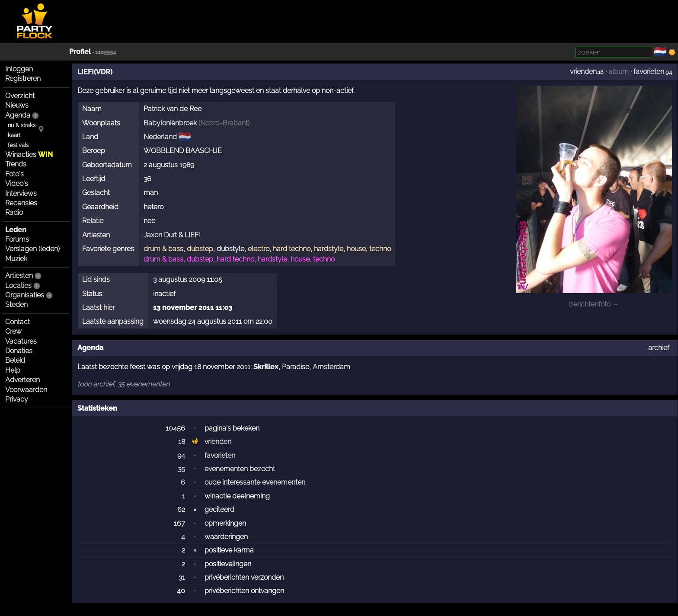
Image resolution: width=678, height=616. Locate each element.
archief (659, 348)
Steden (16, 305)
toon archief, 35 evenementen (123, 384)
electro (259, 249)
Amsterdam (331, 367)
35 (181, 469)
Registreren (23, 78)
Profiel (80, 52)
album (619, 72)
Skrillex (266, 367)
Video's (17, 184)
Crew (13, 331)
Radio (14, 212)
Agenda (18, 115)
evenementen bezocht (240, 469)
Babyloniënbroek (170, 123)
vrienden (583, 72)
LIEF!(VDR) (95, 72)
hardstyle (329, 249)
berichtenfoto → (594, 304)
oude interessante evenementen (255, 482)
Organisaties (25, 295)
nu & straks (22, 125)
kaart (14, 135)
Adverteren (22, 380)
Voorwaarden (26, 390)
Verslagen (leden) (32, 249)
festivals (18, 145)
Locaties (18, 286)
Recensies (21, 203)
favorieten (649, 72)
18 (182, 442)
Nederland (160, 137)
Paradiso (296, 367)
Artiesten (19, 276)
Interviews (21, 193)
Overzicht (20, 96)
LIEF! (193, 235)
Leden (16, 230)
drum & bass (163, 249)
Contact (18, 322)
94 (181, 455)
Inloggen (19, 69)
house (356, 249)
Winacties (29, 155)
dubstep (200, 249)
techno (380, 249)
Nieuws (17, 105)
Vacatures (21, 341)
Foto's (14, 174)
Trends (16, 164)
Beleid (15, 360)
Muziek (16, 259)
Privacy (17, 399)
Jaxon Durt (160, 235)
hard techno (292, 249)
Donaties (19, 351)
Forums (17, 239)
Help (13, 370)
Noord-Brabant (224, 123)
